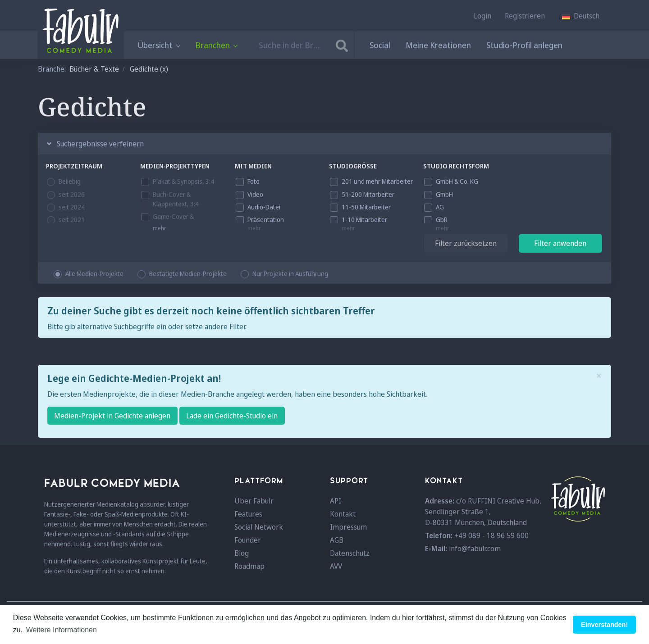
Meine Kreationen (438, 45)
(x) (164, 69)
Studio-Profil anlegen (524, 45)
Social (380, 45)
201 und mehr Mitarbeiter (377, 181)
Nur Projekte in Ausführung (290, 274)
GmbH (444, 194)
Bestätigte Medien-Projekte (188, 274)
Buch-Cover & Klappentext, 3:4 (176, 199)
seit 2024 (72, 207)
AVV (336, 566)
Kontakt (343, 514)
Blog (242, 553)
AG (440, 207)
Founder (248, 540)
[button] (581, 16)
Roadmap (249, 566)
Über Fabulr (254, 501)
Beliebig (70, 181)
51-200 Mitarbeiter (368, 194)
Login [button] (482, 16)
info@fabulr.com (475, 549)
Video (255, 194)
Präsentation (266, 220)
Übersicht (159, 45)
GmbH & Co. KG (457, 181)
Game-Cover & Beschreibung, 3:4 (178, 221)
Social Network (259, 527)
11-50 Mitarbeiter (366, 207)
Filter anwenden (560, 243)
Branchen (216, 45)
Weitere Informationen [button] (62, 630)
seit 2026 (72, 194)
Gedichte (144, 69)
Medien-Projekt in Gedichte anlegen (112, 416)
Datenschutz (350, 553)
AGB (337, 540)
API (336, 501)
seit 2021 (72, 220)
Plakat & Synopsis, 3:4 (183, 181)
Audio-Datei (264, 207)
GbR (442, 220)
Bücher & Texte (94, 69)
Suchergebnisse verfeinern (95, 144)
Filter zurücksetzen (466, 243)
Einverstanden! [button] (604, 625)
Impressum (348, 527)
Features (248, 514)
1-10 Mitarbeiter (364, 220)
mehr (160, 228)
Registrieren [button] (525, 16)
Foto (254, 181)
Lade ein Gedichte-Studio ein (232, 416)
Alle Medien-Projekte (94, 274)
